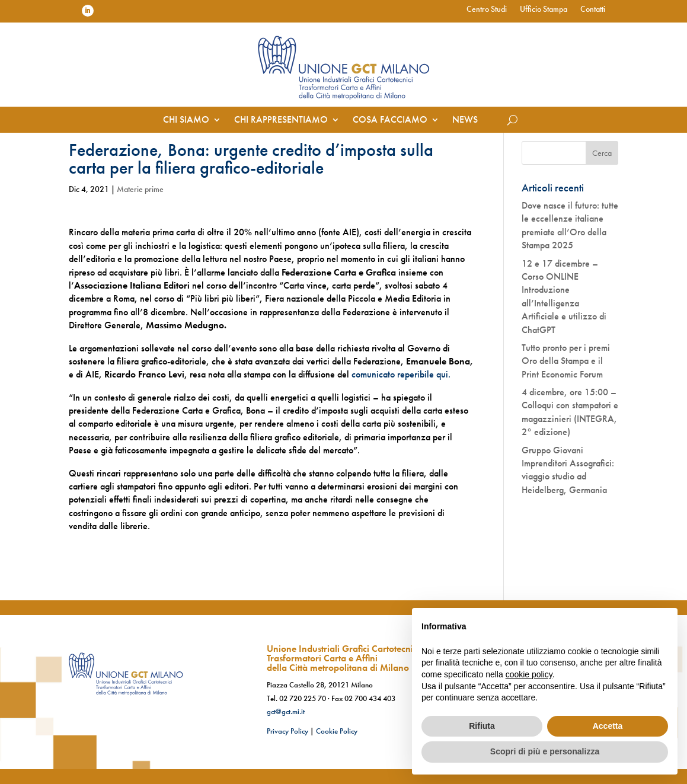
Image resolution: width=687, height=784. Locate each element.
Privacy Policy (287, 731)
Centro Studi (487, 9)
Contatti (593, 9)
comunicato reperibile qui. (401, 374)
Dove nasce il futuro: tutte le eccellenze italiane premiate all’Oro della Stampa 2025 (570, 225)
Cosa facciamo (390, 121)
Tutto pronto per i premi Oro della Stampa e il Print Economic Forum (566, 361)
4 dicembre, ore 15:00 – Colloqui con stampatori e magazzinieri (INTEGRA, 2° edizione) (570, 412)
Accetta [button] (608, 726)
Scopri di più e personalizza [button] (545, 751)
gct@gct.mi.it (286, 711)
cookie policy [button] (529, 674)
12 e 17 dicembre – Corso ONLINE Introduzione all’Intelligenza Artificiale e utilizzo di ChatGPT (564, 297)
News (465, 121)
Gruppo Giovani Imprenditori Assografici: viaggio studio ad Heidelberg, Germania (568, 470)
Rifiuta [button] (482, 726)
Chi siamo (186, 121)
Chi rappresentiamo (281, 121)
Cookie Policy (337, 731)
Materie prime (140, 189)
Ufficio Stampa (544, 9)
